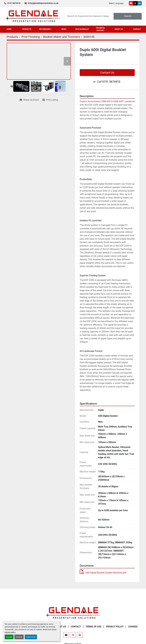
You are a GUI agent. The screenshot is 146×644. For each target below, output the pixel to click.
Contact (137, 29)
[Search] (89, 16)
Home (9, 29)
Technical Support (100, 29)
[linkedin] (140, 3)
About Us (119, 29)
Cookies (133, 627)
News (64, 29)
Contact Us (107, 73)
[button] (27, 29)
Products (27, 29)
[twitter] (135, 3)
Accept (9, 637)
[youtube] (131, 3)
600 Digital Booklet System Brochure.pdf (103, 573)
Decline (19, 637)
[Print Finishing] (31, 37)
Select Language (116, 3)
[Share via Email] (29, 100)
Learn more (31, 637)
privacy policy (10, 632)
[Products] (12, 37)
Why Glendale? (82, 29)
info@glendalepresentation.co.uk (43, 3)
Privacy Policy (115, 627)
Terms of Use (93, 627)
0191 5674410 (14, 3)
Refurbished (45, 29)
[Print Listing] (50, 100)
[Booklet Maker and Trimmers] (62, 37)
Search (128, 16)
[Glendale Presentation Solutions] (73, 613)
